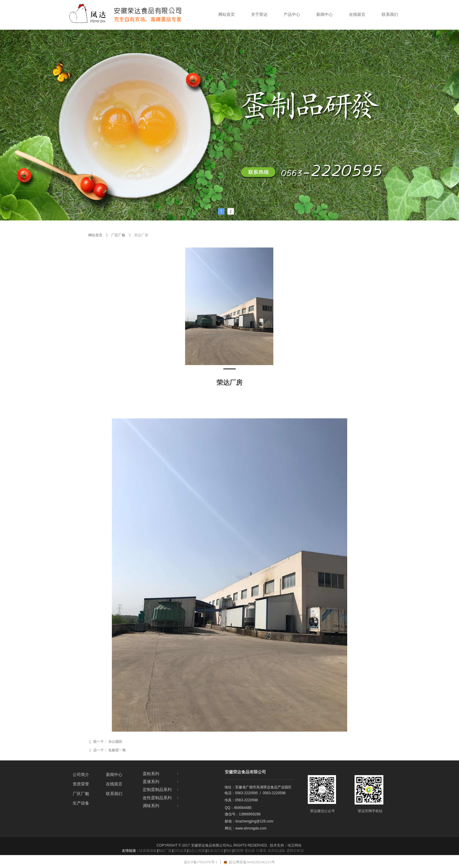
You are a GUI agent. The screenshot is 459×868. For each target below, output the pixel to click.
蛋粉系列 (161, 774)
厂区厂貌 (118, 235)
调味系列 (161, 806)
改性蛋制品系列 (161, 798)
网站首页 (95, 235)
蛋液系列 (161, 782)
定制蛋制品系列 (161, 790)
